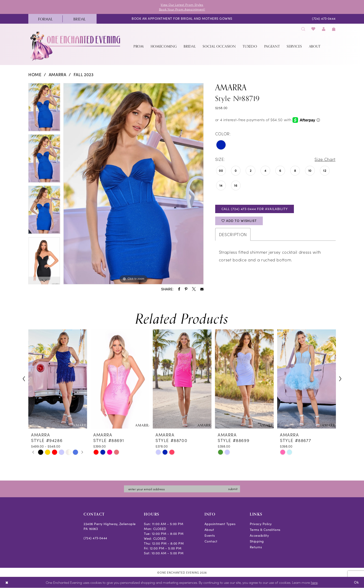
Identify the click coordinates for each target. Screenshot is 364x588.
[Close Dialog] (7, 583)
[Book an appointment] (182, 19)
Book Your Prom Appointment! (182, 9)
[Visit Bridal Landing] (80, 19)
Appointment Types (220, 524)
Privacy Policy (261, 524)
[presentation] (58, 379)
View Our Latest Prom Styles (182, 5)
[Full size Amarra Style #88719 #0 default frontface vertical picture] (133, 184)
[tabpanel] (44, 109)
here (314, 583)
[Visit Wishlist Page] (314, 29)
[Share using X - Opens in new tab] (194, 289)
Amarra (58, 75)
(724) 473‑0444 (95, 538)
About (209, 530)
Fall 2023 (84, 75)
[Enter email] (182, 489)
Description (233, 234)
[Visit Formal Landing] (45, 19)
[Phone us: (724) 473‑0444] (324, 19)
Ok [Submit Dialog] (356, 582)
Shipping (257, 541)
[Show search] (303, 29)
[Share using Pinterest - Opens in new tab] (186, 289)
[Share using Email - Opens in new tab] (202, 289)
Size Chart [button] (325, 159)
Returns (256, 547)
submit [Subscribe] (233, 489)
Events (210, 535)
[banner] (76, 46)
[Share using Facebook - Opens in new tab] (179, 289)
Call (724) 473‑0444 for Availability (255, 209)
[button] (324, 29)
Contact (211, 541)
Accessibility (259, 535)
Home (35, 75)
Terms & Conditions (265, 530)
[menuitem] (45, 19)
